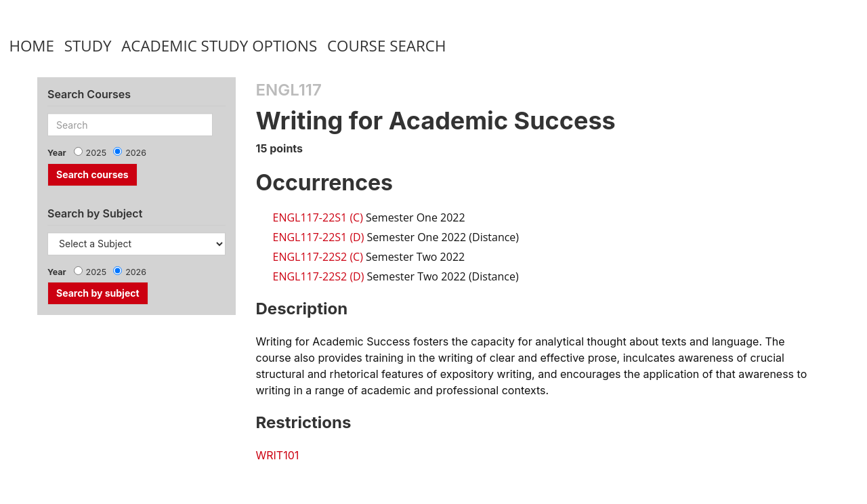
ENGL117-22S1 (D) (319, 237)
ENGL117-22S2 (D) (319, 276)
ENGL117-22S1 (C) (318, 217)
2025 (97, 153)
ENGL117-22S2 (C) (318, 257)
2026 (136, 153)
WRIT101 (278, 455)
